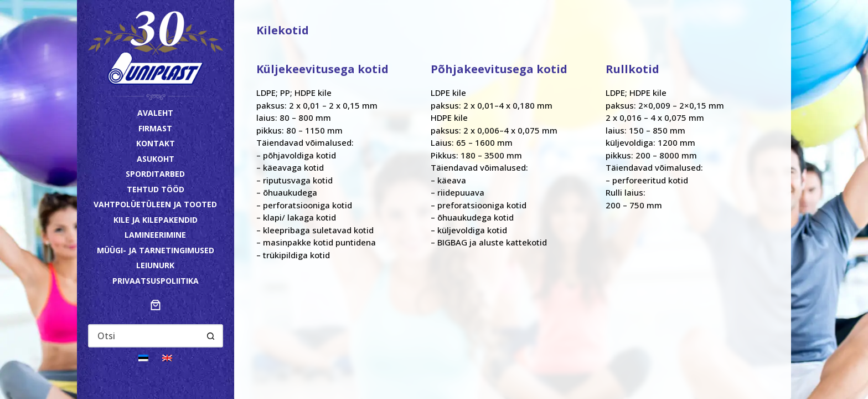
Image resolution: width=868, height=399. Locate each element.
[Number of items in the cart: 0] (156, 305)
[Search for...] (144, 336)
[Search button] (211, 336)
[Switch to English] (167, 357)
